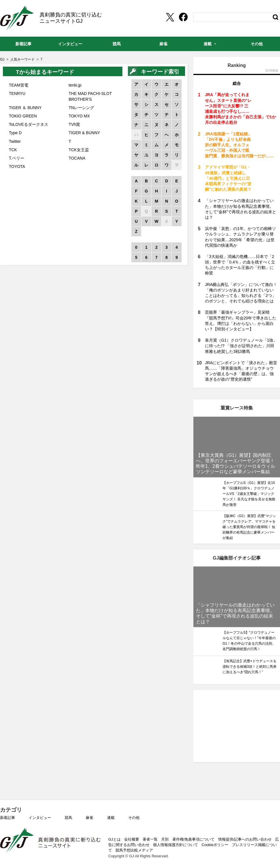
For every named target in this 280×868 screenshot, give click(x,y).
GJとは (114, 839)
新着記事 (8, 818)
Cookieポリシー (215, 845)
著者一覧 (150, 839)
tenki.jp (75, 85)
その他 (134, 818)
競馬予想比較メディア (134, 850)
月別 (165, 839)
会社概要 (132, 839)
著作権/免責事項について (194, 839)
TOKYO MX (79, 116)
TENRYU (17, 93)
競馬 (68, 818)
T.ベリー (17, 158)
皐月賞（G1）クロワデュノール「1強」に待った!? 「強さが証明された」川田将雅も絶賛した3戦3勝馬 (241, 346)
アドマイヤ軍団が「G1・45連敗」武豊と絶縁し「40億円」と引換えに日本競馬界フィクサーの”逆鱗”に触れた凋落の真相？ (228, 178)
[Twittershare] (170, 17)
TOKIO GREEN (23, 116)
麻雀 (89, 818)
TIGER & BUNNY (84, 133)
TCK (13, 150)
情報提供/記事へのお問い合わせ (245, 839)
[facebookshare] (183, 17)
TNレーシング (82, 108)
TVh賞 (74, 124)
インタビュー (40, 818)
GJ (17, 18)
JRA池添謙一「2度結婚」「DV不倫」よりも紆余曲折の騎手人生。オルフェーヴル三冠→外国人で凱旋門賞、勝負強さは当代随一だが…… (239, 145)
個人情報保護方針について (176, 845)
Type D (15, 133)
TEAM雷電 (19, 85)
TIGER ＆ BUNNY (25, 108)
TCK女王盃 (79, 150)
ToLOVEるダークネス (29, 124)
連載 (111, 818)
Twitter (15, 141)
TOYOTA (17, 167)
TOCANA (77, 158)
